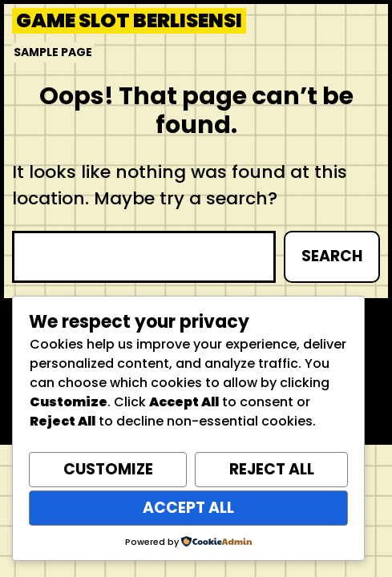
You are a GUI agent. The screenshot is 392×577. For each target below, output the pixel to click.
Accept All (188, 508)
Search (332, 256)
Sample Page (53, 52)
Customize (108, 469)
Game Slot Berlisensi (129, 21)
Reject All (272, 469)
